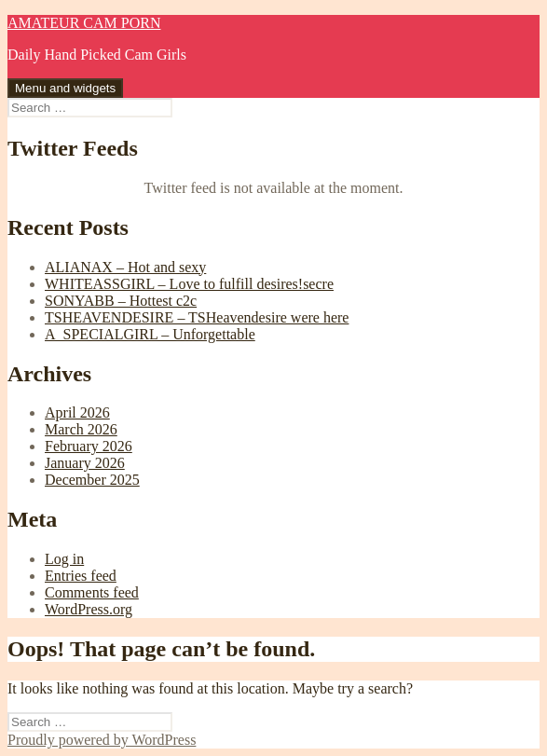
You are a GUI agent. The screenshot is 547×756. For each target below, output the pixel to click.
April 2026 (77, 412)
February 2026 (89, 446)
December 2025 (92, 480)
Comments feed (92, 592)
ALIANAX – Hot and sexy (125, 267)
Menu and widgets (65, 88)
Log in (64, 559)
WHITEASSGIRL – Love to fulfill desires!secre (189, 284)
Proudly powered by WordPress (102, 740)
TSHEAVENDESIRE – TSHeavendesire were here (197, 317)
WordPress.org (89, 609)
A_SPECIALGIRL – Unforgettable (150, 334)
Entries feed (81, 576)
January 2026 (85, 463)
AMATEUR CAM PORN (84, 23)
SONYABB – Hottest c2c (121, 301)
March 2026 (81, 429)
